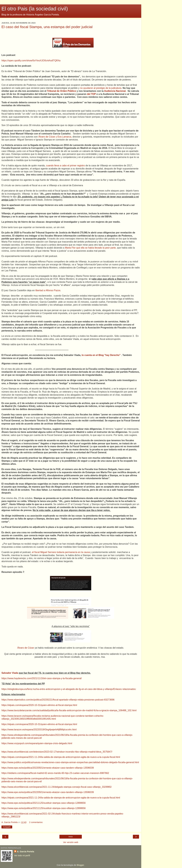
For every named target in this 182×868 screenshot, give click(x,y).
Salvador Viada (10, 673)
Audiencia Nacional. (116, 91)
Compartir (7, 827)
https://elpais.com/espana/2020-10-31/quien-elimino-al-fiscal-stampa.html (39, 705)
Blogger (80, 865)
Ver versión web (71, 842)
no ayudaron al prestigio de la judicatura (101, 88)
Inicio (71, 837)
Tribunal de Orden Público (62, 91)
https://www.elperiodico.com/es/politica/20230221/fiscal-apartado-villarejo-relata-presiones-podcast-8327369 (57, 700)
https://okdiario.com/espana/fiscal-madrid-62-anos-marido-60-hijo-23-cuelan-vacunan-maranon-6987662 (55, 773)
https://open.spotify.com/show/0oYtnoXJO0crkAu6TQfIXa (31, 61)
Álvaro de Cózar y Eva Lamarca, (55, 137)
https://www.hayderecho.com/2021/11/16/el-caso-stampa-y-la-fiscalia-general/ (42, 678)
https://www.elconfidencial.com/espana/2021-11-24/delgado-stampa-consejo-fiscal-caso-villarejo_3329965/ (57, 787)
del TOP (92, 94)
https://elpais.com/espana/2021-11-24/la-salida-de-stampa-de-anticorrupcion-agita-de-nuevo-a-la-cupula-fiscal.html (61, 757)
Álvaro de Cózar (26, 648)
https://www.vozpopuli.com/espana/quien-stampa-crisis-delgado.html (37, 743)
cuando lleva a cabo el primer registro (66, 166)
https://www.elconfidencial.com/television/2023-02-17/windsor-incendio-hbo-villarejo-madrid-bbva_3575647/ (57, 752)
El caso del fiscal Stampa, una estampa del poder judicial (47, 27)
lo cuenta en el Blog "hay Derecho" (101, 355)
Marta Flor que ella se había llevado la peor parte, (91, 248)
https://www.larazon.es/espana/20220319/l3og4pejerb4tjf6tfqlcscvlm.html (39, 730)
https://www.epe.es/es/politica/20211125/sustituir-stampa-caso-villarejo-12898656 (44, 803)
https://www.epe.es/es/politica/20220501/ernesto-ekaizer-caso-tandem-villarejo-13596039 (48, 768)
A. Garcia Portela (26, 852)
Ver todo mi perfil (22, 855)
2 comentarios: (36, 822)
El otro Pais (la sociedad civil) (35, 9)
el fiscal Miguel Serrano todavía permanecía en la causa (61, 552)
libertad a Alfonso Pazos (48, 290)
